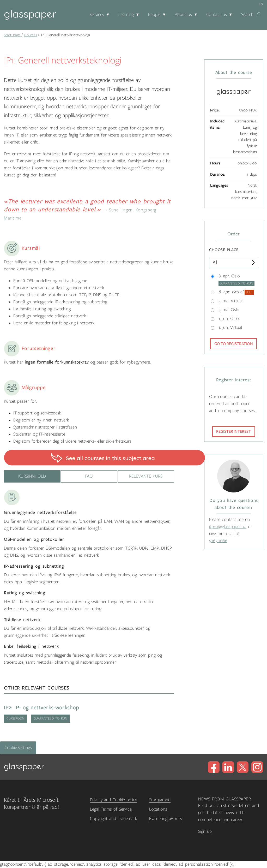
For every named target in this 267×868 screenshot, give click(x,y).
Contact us (217, 15)
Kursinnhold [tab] (32, 476)
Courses (31, 35)
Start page (12, 35)
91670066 (218, 541)
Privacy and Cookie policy (113, 800)
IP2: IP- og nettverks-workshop (41, 708)
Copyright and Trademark (113, 819)
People (154, 15)
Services (97, 15)
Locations (158, 809)
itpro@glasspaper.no (228, 527)
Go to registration (234, 344)
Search (247, 15)
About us (183, 15)
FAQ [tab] (89, 476)
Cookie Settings (18, 748)
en (261, 4)
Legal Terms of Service (111, 809)
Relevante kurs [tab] (146, 476)
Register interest (233, 431)
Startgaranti (160, 800)
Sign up (205, 831)
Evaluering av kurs (166, 819)
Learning (126, 15)
